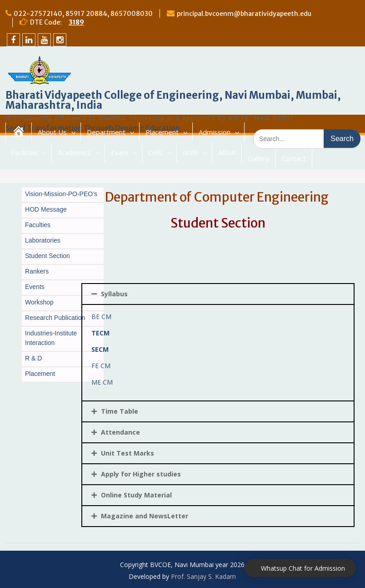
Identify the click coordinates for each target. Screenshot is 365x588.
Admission (215, 132)
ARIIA (227, 152)
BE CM (101, 317)
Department (106, 132)
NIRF (190, 152)
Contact (294, 158)
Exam (120, 152)
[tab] (218, 294)
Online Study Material (136, 495)
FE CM (101, 366)
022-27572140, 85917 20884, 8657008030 (83, 14)
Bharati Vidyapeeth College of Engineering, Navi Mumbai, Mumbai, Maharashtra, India (173, 100)
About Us (52, 132)
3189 (76, 22)
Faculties (38, 225)
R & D (33, 358)
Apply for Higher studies (141, 474)
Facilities (25, 152)
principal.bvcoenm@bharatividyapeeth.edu (244, 14)
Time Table (120, 411)
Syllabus (114, 294)
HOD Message (46, 209)
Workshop (39, 302)
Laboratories (43, 240)
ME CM (102, 382)
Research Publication (55, 318)
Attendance (120, 432)
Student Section (47, 256)
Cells (155, 152)
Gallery (259, 158)
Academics (74, 152)
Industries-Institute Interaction (51, 338)
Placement (162, 132)
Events (35, 287)
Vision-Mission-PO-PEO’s (61, 194)
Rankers (37, 271)
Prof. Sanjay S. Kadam (203, 576)
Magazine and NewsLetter (145, 516)
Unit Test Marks (127, 453)
